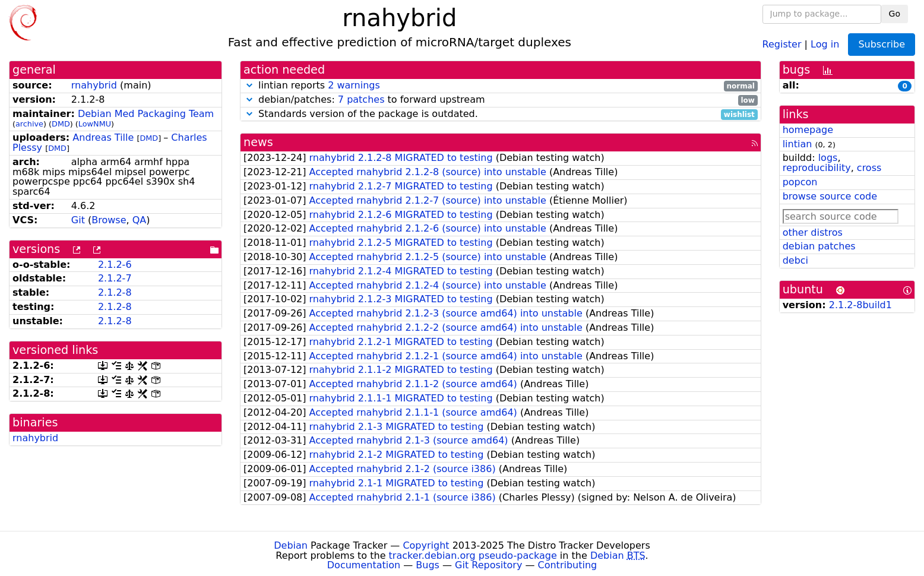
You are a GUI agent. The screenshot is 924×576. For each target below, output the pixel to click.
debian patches (819, 246)
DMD (61, 124)
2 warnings (354, 85)
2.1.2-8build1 (860, 305)
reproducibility (817, 168)
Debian (291, 545)
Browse (109, 220)
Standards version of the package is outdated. (501, 114)
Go (895, 14)
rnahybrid (94, 85)
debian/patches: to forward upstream (501, 100)
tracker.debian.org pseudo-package (473, 556)
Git (78, 220)
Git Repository (488, 565)
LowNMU (95, 124)
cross (869, 168)
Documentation (364, 565)
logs (828, 158)
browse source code (830, 196)
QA (140, 220)
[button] (249, 85)
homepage (808, 130)
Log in (825, 44)
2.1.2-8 (115, 292)
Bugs (428, 565)
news (258, 142)
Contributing (568, 565)
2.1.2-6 (115, 265)
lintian (798, 144)
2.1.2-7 (115, 278)
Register (782, 44)
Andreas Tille (103, 137)
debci (795, 260)
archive (29, 124)
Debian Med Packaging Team (146, 114)
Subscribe (882, 44)
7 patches (361, 99)
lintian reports (501, 86)
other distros (813, 232)
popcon (800, 182)
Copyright (426, 545)
